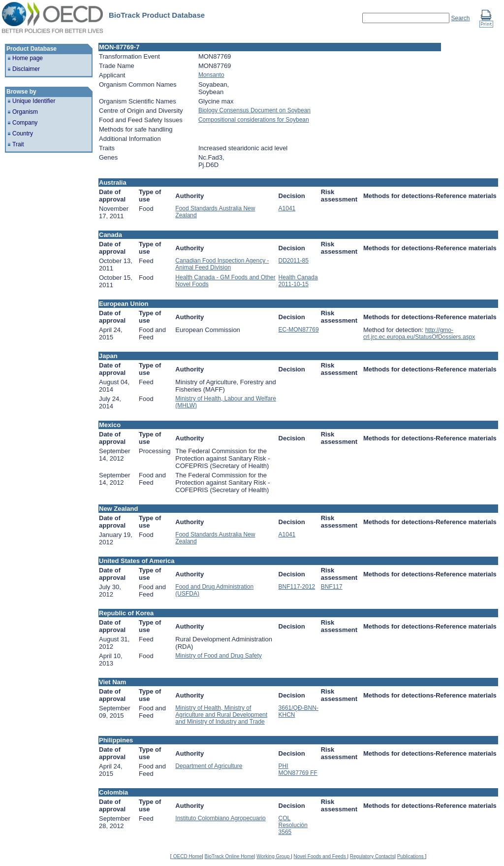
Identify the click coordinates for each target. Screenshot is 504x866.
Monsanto (211, 75)
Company (25, 123)
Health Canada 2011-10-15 (298, 281)
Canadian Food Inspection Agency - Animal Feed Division (222, 264)
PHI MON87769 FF (298, 769)
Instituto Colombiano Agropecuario (220, 818)
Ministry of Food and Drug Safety (218, 656)
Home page (28, 58)
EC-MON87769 (299, 330)
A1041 (287, 208)
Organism (25, 112)
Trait (18, 144)
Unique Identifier (34, 101)
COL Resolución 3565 (293, 825)
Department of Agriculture (209, 766)
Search (460, 18)
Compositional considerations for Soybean (254, 120)
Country (23, 133)
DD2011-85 (294, 261)
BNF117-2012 (297, 587)
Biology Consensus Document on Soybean (254, 110)
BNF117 (332, 587)
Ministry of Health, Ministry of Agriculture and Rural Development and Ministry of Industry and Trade (221, 715)
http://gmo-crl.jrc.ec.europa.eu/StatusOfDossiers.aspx (419, 333)
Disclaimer (26, 69)
